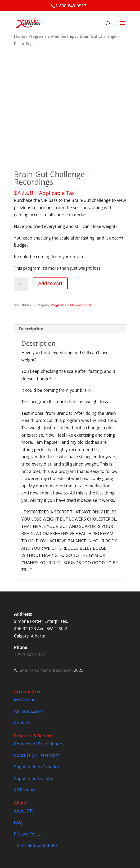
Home (20, 36)
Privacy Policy (27, 834)
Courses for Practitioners (39, 744)
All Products (26, 790)
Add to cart (50, 283)
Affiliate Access (29, 711)
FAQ (18, 822)
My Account (26, 700)
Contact (22, 723)
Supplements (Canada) (36, 767)
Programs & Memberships (52, 36)
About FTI (23, 811)
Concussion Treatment (36, 755)
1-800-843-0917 (71, 6)
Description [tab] (31, 329)
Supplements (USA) (33, 778)
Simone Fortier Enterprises (45, 670)
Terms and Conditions (36, 845)
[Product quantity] (21, 284)
